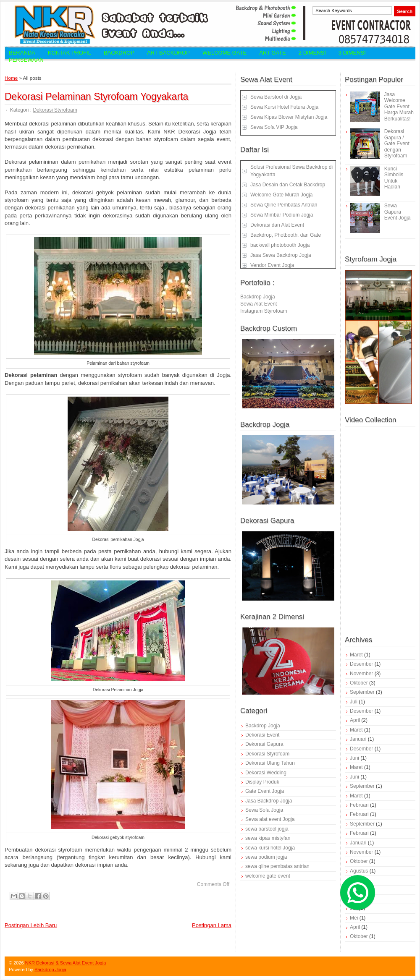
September (362, 692)
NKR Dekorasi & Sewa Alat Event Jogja (66, 963)
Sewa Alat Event (259, 304)
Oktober (359, 683)
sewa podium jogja (266, 857)
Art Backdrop (168, 53)
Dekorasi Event (262, 735)
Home (11, 78)
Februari (359, 805)
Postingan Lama (212, 925)
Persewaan (26, 60)
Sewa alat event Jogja (270, 819)
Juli (354, 702)
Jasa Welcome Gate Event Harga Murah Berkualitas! (399, 107)
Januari (358, 739)
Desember (361, 664)
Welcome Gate (224, 53)
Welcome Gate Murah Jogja (282, 195)
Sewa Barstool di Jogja (276, 97)
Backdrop (119, 53)
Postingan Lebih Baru (31, 925)
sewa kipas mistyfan (268, 838)
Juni (354, 758)
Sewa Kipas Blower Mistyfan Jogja (289, 117)
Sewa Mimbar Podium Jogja (282, 215)
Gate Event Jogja (265, 791)
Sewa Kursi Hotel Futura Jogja (284, 107)
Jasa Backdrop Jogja (269, 801)
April (355, 720)
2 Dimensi (312, 53)
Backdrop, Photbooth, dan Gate (286, 235)
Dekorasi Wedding (266, 773)
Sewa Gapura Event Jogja (398, 212)
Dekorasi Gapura (264, 744)
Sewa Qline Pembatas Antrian (284, 205)
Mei (354, 918)
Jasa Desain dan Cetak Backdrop (288, 185)
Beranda (22, 53)
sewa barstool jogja (267, 829)
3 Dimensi (352, 53)
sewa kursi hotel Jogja (270, 848)
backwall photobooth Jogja (280, 245)
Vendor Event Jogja (272, 265)
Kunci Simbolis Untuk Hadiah (394, 178)
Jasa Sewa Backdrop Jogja (281, 255)
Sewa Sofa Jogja (264, 810)
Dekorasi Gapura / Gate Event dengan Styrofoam (397, 144)
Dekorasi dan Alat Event (277, 225)
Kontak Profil (70, 53)
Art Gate (273, 53)
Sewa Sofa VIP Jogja (274, 127)
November (361, 674)
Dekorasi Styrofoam (55, 110)
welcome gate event (268, 876)
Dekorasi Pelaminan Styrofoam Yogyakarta (96, 97)
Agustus (359, 871)
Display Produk (262, 782)
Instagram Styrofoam (264, 311)
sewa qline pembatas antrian (277, 866)
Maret (356, 655)
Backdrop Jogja (258, 297)
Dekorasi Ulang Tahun (270, 763)
